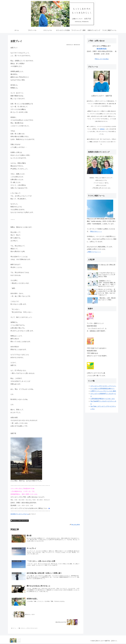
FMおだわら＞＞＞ (96, 231)
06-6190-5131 (102, 49)
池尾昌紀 (102, 129)
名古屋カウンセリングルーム (20, 514)
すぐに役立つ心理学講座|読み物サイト (102, 389)
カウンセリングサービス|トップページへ (103, 386)
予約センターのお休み (102, 59)
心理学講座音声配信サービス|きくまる (102, 399)
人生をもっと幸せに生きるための (20, 521)
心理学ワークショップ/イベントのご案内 (103, 391)
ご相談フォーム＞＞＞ (94, 252)
